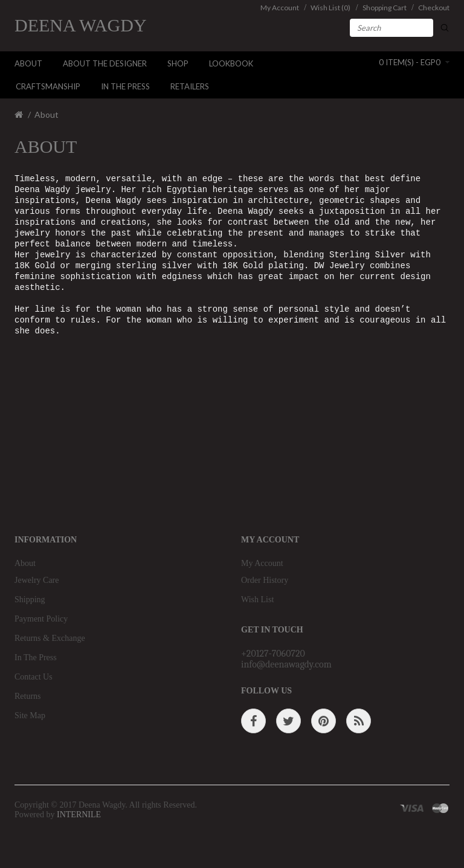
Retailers (190, 86)
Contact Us (34, 677)
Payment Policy (41, 619)
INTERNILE (79, 815)
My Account (262, 563)
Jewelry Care (37, 580)
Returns (28, 696)
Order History (265, 580)
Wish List (257, 600)
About (28, 63)
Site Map (30, 715)
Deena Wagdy (81, 25)
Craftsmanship (48, 86)
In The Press (125, 86)
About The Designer (105, 63)
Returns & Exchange (50, 638)
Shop (178, 63)
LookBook (231, 63)
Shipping (30, 600)
